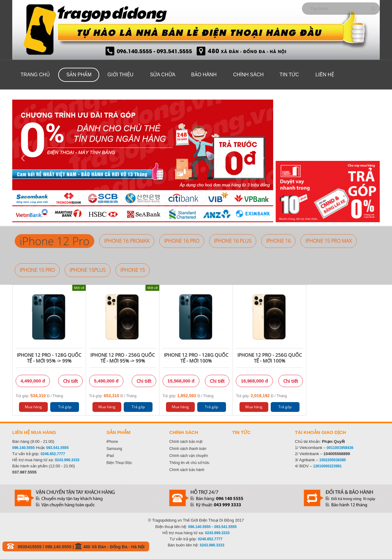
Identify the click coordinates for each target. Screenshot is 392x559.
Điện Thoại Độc (119, 463)
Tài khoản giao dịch (320, 432)
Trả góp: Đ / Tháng (39, 396)
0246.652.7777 (53, 454)
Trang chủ (35, 75)
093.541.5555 (57, 448)
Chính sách (248, 75)
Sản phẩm (79, 75)
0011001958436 (340, 448)
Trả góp (65, 407)
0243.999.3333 (67, 460)
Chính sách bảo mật (186, 442)
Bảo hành (204, 75)
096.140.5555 (23, 448)
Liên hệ (325, 75)
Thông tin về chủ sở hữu (189, 463)
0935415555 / (32, 547)
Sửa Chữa (163, 75)
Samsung (114, 449)
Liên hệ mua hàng (34, 432)
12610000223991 (327, 466)
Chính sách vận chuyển (189, 456)
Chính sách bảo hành (187, 470)
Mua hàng (33, 407)
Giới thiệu (121, 75)
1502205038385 (333, 460)
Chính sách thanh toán (188, 449)
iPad (110, 456)
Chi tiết (70, 381)
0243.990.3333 (212, 545)
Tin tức (289, 75)
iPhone (112, 442)
